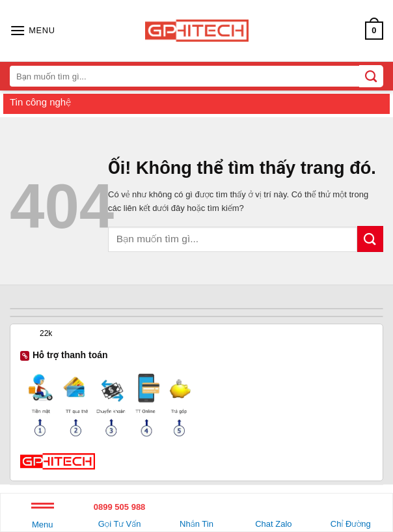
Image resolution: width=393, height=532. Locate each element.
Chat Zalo (273, 513)
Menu (43, 518)
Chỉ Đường (351, 513)
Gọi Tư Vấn (119, 513)
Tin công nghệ (40, 102)
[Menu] (33, 30)
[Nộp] (370, 239)
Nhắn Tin (197, 513)
